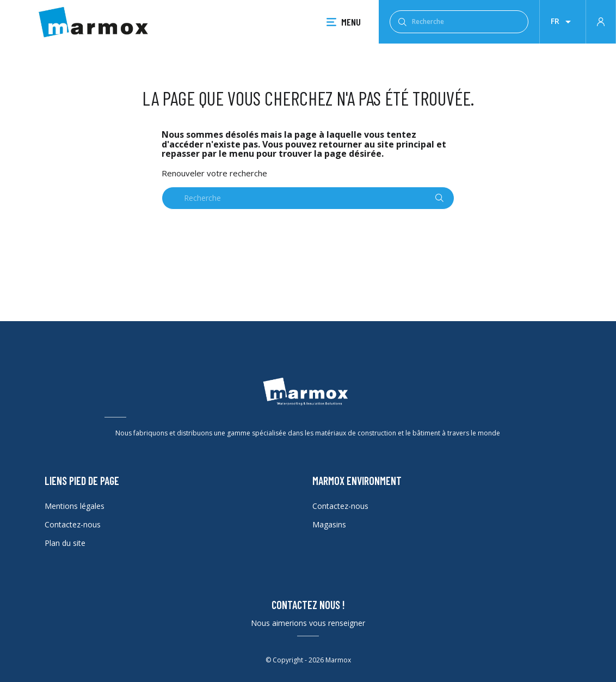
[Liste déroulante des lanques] (563, 22)
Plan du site (65, 543)
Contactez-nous (73, 524)
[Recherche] (459, 22)
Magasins (329, 524)
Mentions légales (75, 506)
